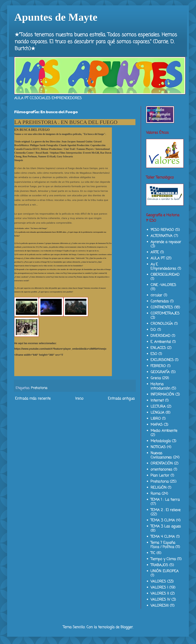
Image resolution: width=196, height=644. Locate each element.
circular (156, 295)
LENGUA (157, 413)
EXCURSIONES (162, 360)
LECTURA (158, 407)
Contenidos (160, 301)
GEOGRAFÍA (160, 372)
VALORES (158, 582)
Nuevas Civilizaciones (161, 455)
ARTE (155, 252)
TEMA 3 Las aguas (166, 526)
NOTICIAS (158, 447)
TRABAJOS (159, 565)
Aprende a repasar (166, 242)
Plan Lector (160, 476)
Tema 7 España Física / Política (163, 545)
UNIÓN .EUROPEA (165, 571)
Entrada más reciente (33, 399)
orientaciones (161, 470)
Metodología (161, 441)
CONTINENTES (162, 307)
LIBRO (156, 419)
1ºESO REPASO (162, 230)
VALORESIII (160, 606)
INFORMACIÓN (162, 395)
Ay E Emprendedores (163, 267)
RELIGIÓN (158, 488)
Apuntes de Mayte (56, 17)
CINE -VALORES (163, 285)
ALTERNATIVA (162, 236)
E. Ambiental (161, 342)
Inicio (79, 399)
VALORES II (160, 594)
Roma (155, 494)
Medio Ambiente (164, 431)
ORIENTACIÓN (162, 463)
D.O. (153, 330)
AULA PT (158, 258)
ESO (154, 354)
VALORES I (159, 588)
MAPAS (157, 425)
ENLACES (158, 348)
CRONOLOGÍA (162, 324)
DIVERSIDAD (160, 336)
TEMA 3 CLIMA (163, 520)
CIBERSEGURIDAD (165, 275)
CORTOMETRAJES (165, 313)
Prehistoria (39, 388)
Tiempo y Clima (163, 559)
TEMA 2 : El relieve (166, 510)
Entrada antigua (121, 399)
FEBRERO (158, 366)
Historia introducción (160, 386)
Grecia (156, 378)
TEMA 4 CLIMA (163, 537)
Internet (157, 401)
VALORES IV (160, 600)
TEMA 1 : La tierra (165, 500)
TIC (153, 553)
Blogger (127, 627)
